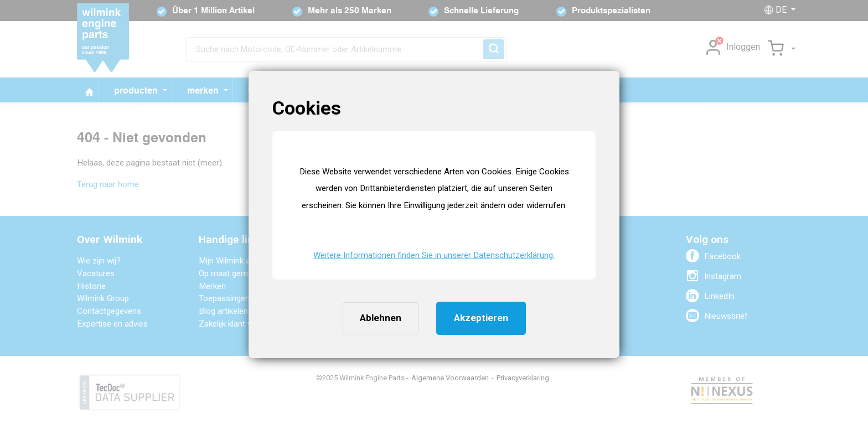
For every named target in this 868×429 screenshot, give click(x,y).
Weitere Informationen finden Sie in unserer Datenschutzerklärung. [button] (434, 255)
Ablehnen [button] (381, 318)
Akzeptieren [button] (481, 318)
